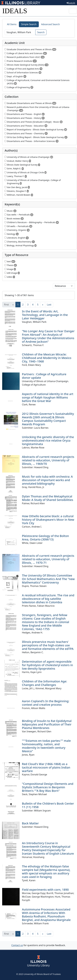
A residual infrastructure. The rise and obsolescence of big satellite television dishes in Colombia (48, 599)
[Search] (20, 32)
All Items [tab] (12, 24)
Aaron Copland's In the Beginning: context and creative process (46, 703)
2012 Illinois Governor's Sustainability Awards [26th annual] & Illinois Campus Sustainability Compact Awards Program (48, 419)
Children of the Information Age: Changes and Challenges (44, 683)
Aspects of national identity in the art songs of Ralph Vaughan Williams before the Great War (48, 397)
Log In (71, 3)
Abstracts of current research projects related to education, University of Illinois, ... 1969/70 (48, 460)
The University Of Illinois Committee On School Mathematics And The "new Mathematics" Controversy (48, 579)
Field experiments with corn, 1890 (45, 890)
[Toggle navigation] (73, 11)
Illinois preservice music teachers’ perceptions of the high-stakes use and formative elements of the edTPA (48, 645)
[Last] (49, 305)
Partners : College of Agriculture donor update (44, 376)
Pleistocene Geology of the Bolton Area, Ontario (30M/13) (45, 538)
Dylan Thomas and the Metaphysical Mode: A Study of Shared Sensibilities (48, 498)
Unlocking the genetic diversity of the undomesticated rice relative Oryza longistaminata (48, 440)
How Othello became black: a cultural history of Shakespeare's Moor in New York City (48, 520)
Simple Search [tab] (29, 24)
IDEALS (15, 11)
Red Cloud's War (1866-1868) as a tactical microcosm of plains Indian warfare (46, 767)
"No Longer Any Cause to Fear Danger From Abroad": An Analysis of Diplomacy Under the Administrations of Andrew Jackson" (48, 336)
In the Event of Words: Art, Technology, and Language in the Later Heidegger (45, 315)
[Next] (43, 305)
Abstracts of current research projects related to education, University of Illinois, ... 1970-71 (48, 559)
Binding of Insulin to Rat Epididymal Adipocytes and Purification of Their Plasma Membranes (47, 724)
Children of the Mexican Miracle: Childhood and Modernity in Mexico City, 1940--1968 (47, 358)
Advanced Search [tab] (50, 24)
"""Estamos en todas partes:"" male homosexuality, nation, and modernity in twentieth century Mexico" (46, 746)
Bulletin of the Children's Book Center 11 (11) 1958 (48, 805)
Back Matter (30, 823)
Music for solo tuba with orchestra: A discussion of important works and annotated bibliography (47, 480)
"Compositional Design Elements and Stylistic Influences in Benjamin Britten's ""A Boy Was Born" (48, 787)
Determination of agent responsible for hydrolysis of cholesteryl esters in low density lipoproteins (47, 665)
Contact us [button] (17, 945)
